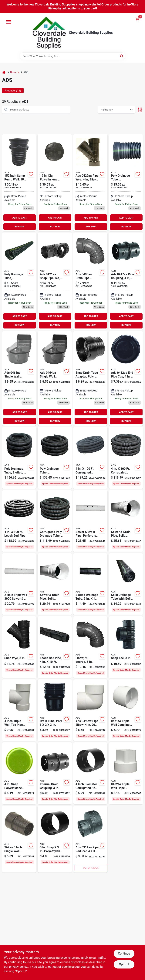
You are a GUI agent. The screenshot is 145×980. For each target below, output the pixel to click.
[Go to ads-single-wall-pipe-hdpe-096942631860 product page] (90, 584)
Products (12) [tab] (13, 91)
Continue (124, 954)
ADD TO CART (20, 218)
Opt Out (124, 964)
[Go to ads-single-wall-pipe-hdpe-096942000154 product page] (19, 458)
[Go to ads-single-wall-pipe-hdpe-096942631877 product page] (126, 584)
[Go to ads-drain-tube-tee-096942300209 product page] (126, 647)
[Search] (122, 56)
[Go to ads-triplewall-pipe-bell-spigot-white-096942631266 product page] (126, 521)
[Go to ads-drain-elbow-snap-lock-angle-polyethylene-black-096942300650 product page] (90, 647)
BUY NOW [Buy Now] (20, 227)
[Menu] (9, 22)
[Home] (4, 72)
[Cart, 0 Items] (137, 19)
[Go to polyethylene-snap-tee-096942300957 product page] (55, 281)
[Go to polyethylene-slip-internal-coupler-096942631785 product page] (126, 281)
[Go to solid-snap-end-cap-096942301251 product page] (126, 378)
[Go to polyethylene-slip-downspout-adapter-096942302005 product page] (19, 378)
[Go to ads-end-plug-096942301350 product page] (19, 773)
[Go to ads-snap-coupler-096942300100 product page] (55, 839)
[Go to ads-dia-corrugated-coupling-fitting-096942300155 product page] (90, 839)
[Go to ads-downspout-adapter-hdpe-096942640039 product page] (126, 773)
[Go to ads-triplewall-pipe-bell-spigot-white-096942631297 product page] (19, 584)
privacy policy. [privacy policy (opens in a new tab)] (19, 967)
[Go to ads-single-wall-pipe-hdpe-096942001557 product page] (55, 458)
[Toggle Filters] (140, 110)
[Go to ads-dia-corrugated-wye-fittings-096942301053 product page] (90, 183)
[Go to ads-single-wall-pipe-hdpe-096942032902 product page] (55, 647)
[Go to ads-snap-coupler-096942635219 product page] (55, 773)
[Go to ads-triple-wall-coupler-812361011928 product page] (126, 710)
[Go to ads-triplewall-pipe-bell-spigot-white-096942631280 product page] (55, 584)
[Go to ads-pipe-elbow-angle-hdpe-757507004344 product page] (90, 710)
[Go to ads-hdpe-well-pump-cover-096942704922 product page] (55, 183)
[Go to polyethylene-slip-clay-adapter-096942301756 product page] (90, 378)
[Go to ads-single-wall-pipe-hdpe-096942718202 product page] (19, 521)
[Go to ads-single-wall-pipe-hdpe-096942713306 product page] (90, 458)
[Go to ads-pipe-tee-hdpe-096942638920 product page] (19, 710)
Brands (14, 72)
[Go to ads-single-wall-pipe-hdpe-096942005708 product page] (55, 521)
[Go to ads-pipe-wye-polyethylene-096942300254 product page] (19, 647)
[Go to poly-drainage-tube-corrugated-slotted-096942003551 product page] (126, 183)
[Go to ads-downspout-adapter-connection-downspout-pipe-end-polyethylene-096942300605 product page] (55, 710)
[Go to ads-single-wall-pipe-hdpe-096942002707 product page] (126, 458)
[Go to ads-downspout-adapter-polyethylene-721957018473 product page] (19, 839)
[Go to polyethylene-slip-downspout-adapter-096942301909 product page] (55, 378)
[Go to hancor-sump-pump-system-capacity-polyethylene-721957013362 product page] (19, 183)
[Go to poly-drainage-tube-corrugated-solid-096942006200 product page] (19, 281)
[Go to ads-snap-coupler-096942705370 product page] (90, 773)
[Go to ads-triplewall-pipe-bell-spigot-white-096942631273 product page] (90, 521)
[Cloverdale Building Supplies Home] (49, 33)
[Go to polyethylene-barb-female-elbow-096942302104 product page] (90, 281)
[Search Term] (72, 56)
